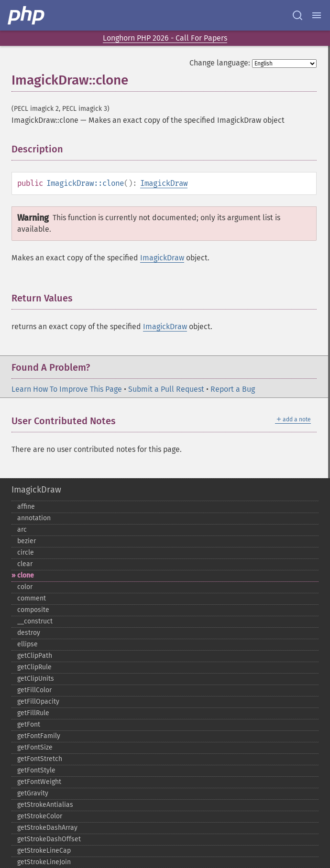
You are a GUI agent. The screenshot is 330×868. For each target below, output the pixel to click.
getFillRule (33, 713)
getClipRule (34, 667)
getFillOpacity (38, 702)
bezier (27, 541)
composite (33, 610)
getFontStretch (40, 759)
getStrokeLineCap (44, 851)
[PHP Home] (27, 15)
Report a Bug (233, 389)
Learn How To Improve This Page (67, 389)
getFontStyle (36, 770)
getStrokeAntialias (45, 805)
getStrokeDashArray (47, 828)
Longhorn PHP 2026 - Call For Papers (165, 38)
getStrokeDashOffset (49, 839)
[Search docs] (297, 15)
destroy (29, 633)
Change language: (220, 63)
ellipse (27, 644)
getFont (29, 724)
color (25, 587)
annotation (34, 518)
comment (32, 598)
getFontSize (35, 747)
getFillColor (34, 690)
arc (22, 530)
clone (26, 575)
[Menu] (317, 15)
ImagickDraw (164, 183)
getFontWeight (39, 782)
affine (26, 507)
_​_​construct (35, 621)
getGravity (33, 793)
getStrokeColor (40, 816)
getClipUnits (36, 679)
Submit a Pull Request (166, 389)
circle (26, 552)
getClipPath (35, 656)
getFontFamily (39, 736)
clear (25, 564)
